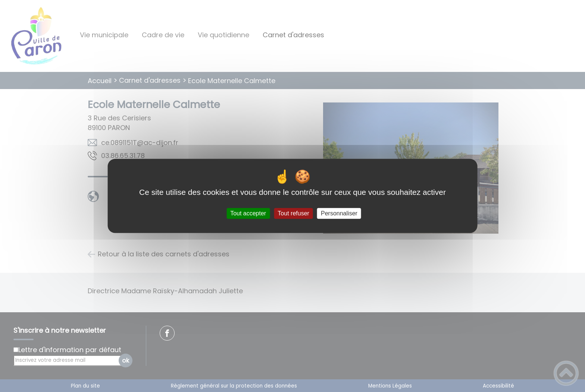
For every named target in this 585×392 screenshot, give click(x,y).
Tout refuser (293, 213)
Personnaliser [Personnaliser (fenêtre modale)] (339, 213)
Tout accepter (248, 213)
